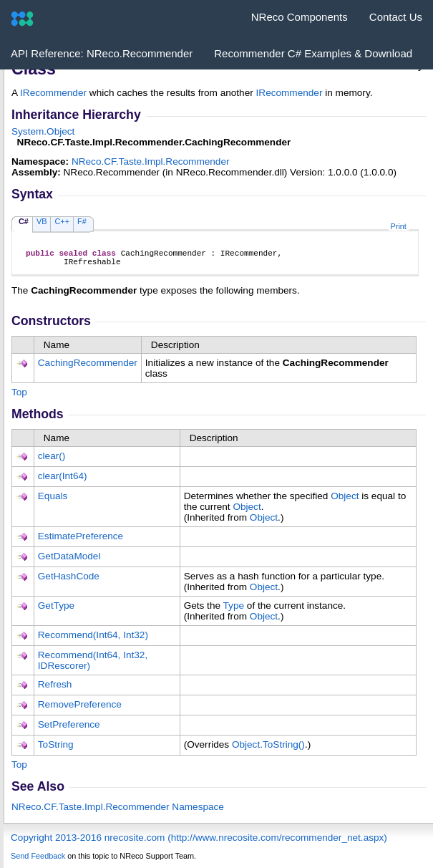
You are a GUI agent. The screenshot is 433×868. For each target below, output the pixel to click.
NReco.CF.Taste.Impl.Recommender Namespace (118, 811)
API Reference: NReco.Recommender (102, 53)
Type (234, 610)
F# (82, 221)
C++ (62, 221)
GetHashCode (69, 580)
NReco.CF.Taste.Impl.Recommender (151, 161)
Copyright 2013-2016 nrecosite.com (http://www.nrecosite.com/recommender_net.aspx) (199, 842)
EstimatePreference (81, 540)
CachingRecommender (88, 367)
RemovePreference (80, 709)
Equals (53, 500)
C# (24, 221)
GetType (56, 610)
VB (42, 221)
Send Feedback (38, 860)
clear (52, 460)
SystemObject (43, 131)
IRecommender (53, 93)
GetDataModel (69, 560)
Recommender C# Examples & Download (313, 53)
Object (345, 500)
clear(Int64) (63, 480)
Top (19, 396)
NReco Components (300, 17)
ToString (56, 749)
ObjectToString (268, 749)
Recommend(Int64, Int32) (93, 639)
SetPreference (69, 729)
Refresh (55, 689)
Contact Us (396, 17)
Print (399, 226)
